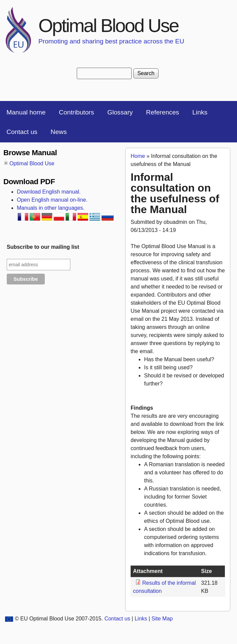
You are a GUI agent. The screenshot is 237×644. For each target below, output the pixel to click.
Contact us (22, 132)
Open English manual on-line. (52, 200)
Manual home (26, 112)
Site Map (162, 619)
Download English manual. (49, 192)
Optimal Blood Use (108, 25)
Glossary (120, 112)
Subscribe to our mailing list (43, 247)
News (59, 132)
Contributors (77, 112)
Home (138, 156)
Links (200, 112)
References (163, 112)
